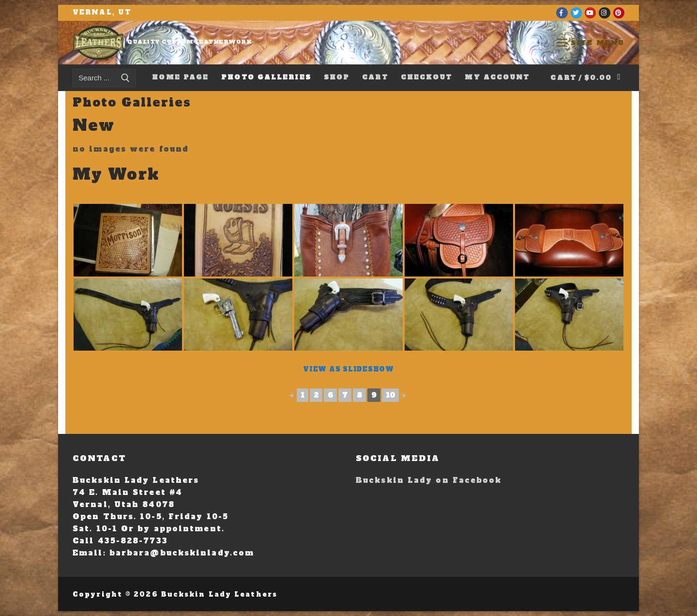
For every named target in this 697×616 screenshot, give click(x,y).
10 (390, 395)
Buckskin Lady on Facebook (429, 480)
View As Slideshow (348, 369)
